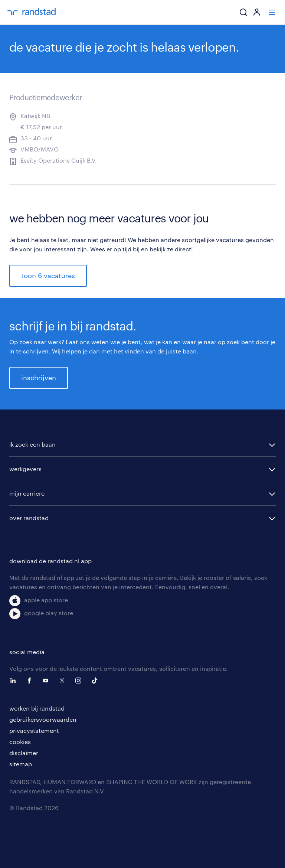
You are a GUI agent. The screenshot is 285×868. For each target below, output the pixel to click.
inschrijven (39, 378)
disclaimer (24, 753)
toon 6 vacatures (48, 275)
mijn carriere (27, 493)
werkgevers (25, 469)
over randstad (29, 518)
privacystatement (34, 730)
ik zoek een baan (32, 444)
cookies (20, 742)
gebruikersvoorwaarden (43, 719)
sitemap (21, 764)
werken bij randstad (37, 708)
